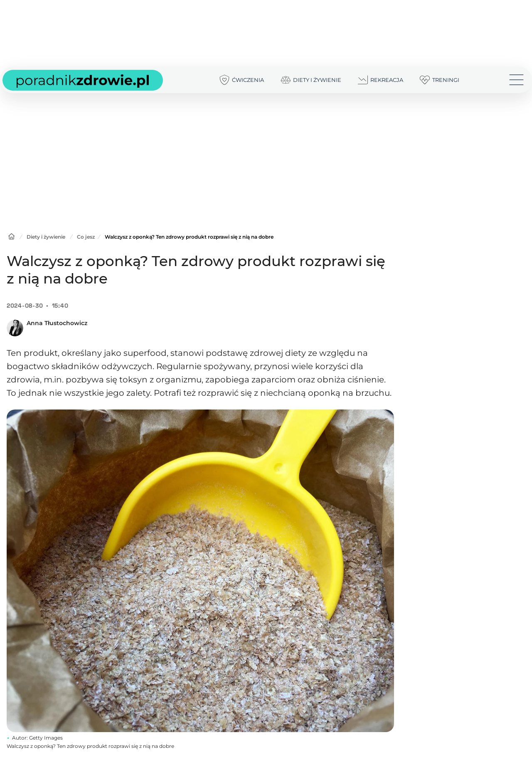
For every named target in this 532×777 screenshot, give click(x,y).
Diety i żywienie (46, 237)
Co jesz (86, 237)
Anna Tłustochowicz (57, 323)
